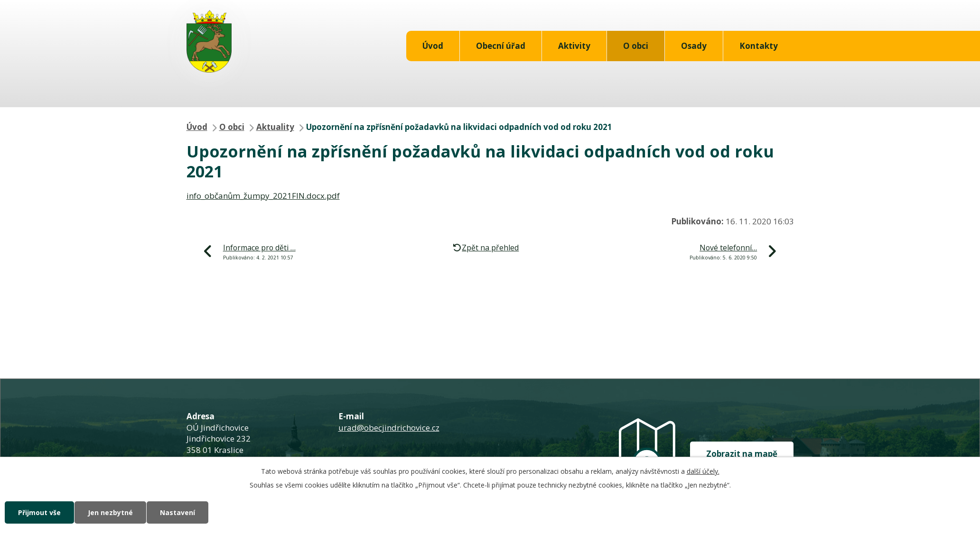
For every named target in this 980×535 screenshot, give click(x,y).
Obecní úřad (501, 46)
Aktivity (574, 46)
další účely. (703, 471)
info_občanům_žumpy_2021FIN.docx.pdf (263, 196)
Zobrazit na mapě (742, 454)
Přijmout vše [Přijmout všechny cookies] (39, 512)
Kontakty (759, 46)
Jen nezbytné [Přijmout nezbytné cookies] (110, 512)
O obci (636, 46)
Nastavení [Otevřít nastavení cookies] (177, 512)
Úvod (433, 46)
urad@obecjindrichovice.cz (389, 428)
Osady (694, 46)
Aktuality (275, 127)
